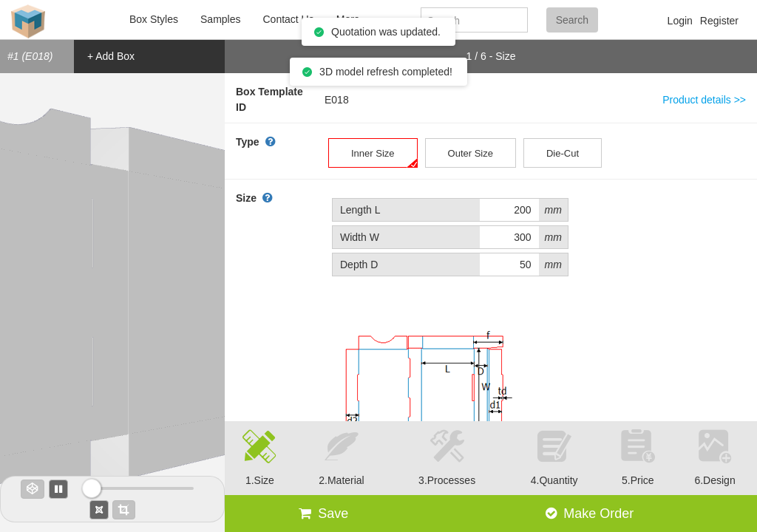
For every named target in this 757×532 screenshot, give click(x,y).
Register (719, 21)
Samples (220, 19)
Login (680, 21)
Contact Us (288, 19)
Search (572, 20)
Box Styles (154, 19)
